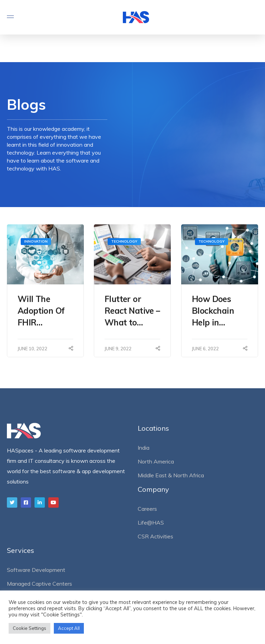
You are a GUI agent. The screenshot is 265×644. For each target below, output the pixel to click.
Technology (124, 241)
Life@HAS (151, 523)
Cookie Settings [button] (30, 628)
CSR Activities (155, 536)
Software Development (36, 570)
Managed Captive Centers (40, 584)
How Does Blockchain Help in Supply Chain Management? (219, 322)
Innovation (36, 241)
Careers (147, 509)
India (144, 448)
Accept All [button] (69, 628)
